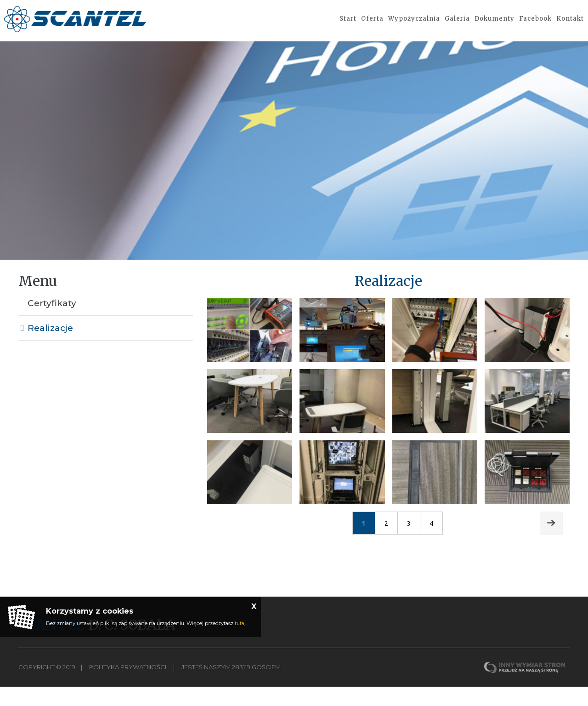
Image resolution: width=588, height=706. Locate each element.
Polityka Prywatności (128, 687)
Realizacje (50, 348)
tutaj (240, 623)
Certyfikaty (52, 323)
